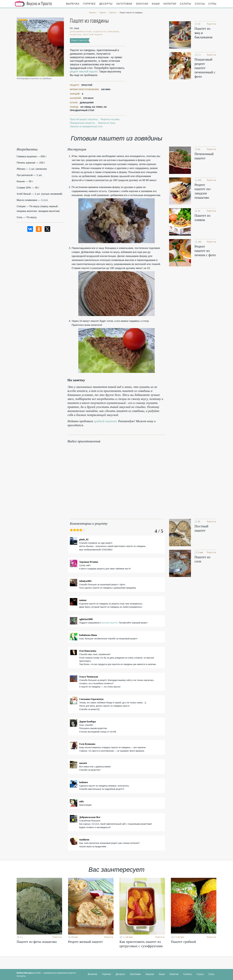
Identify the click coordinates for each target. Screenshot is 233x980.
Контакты (21, 976)
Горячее (89, 4)
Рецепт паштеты (79, 40)
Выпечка (73, 4)
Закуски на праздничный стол (86, 126)
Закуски (142, 4)
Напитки (170, 4)
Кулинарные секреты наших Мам (33, 4)
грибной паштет (105, 421)
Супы (212, 4)
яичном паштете (110, 623)
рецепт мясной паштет (84, 72)
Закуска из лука (106, 123)
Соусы (200, 4)
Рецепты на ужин (110, 119)
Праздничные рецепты (82, 123)
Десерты (106, 4)
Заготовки (124, 4)
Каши (156, 4)
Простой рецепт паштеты (84, 119)
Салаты (185, 4)
